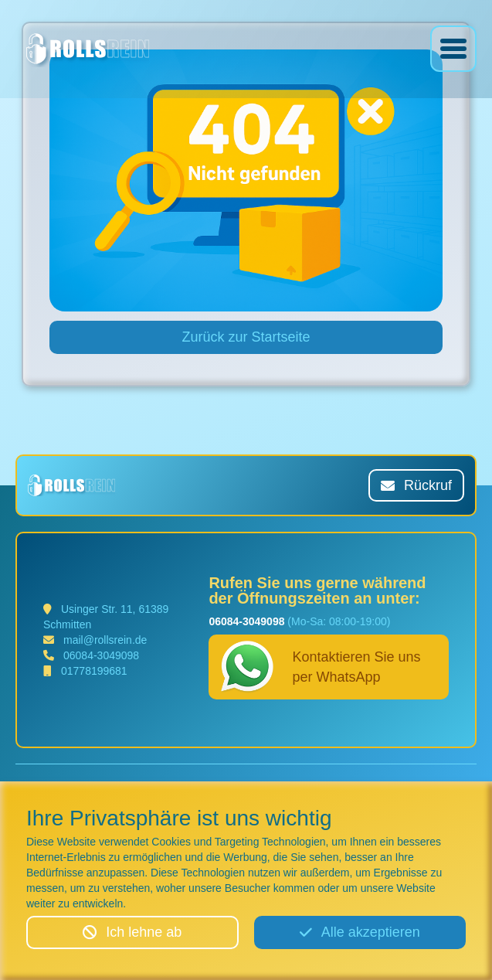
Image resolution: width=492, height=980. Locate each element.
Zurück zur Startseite (246, 337)
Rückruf (416, 485)
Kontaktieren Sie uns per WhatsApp (321, 667)
